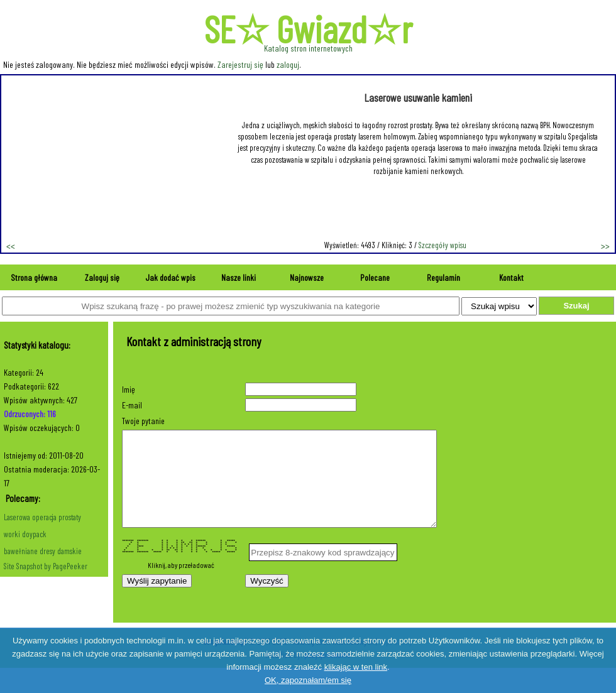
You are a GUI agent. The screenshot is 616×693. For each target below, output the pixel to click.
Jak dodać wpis (170, 277)
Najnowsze (307, 277)
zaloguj (288, 64)
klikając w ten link (356, 667)
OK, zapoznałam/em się (308, 680)
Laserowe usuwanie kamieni (418, 97)
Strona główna (34, 277)
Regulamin (443, 277)
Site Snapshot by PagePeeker (46, 566)
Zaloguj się (102, 277)
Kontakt (511, 277)
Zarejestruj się (240, 64)
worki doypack (25, 534)
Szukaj (576, 306)
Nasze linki (239, 277)
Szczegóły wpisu (443, 245)
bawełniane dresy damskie (43, 551)
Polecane (375, 277)
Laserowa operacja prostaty (42, 517)
